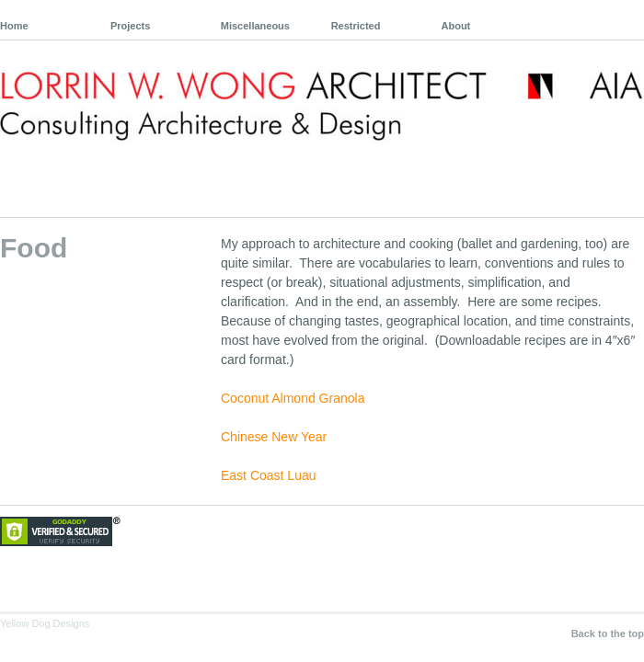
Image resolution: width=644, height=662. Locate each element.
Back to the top (608, 633)
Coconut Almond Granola (293, 398)
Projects (130, 26)
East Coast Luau (269, 475)
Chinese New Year (274, 437)
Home (14, 26)
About (456, 26)
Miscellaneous (255, 26)
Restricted (356, 26)
